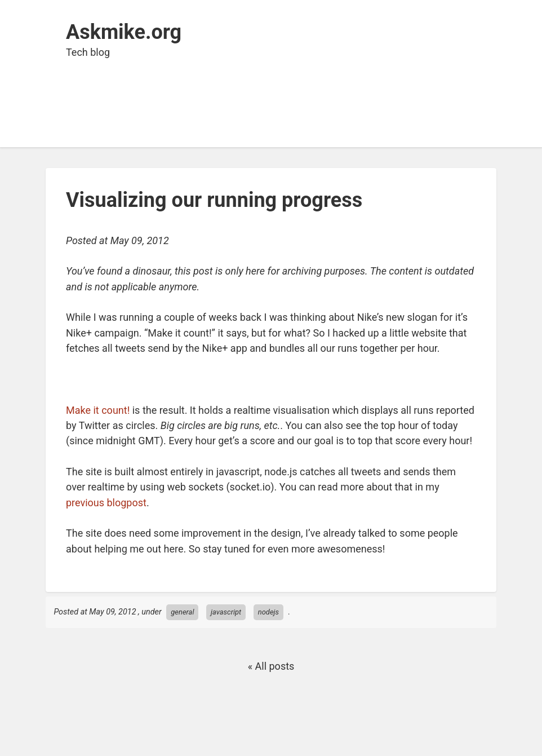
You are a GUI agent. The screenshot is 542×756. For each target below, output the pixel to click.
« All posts (271, 666)
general (182, 612)
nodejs (268, 612)
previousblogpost (106, 503)
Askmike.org (124, 32)
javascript (226, 612)
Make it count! (98, 410)
